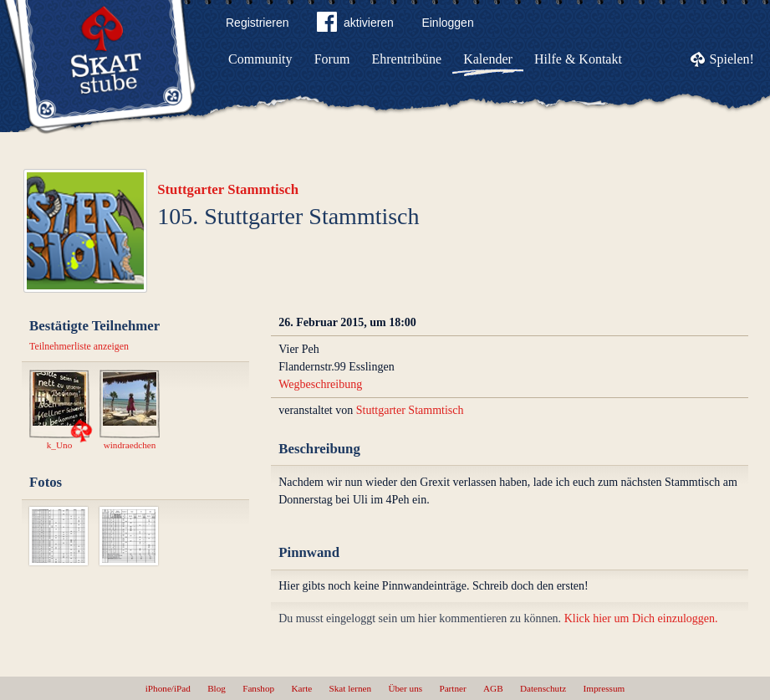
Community (260, 59)
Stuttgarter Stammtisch (228, 189)
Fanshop (258, 688)
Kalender (488, 59)
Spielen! (732, 59)
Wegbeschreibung (320, 384)
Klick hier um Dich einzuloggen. (641, 618)
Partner (452, 688)
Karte (301, 688)
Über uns (405, 688)
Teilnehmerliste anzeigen (79, 346)
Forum (332, 59)
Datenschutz (543, 688)
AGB (493, 688)
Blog (217, 688)
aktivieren (355, 25)
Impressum (604, 688)
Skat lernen (351, 688)
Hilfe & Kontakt (578, 59)
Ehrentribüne (407, 59)
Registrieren (257, 23)
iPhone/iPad (168, 688)
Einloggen (447, 23)
